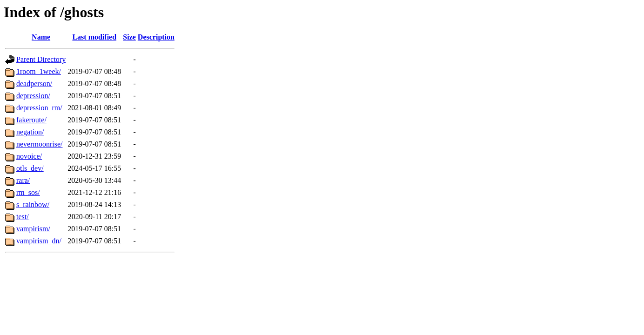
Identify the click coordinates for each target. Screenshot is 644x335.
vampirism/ (33, 229)
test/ (23, 217)
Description (156, 37)
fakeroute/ (31, 120)
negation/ (30, 132)
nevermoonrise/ (40, 144)
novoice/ (29, 156)
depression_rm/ (39, 108)
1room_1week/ (39, 71)
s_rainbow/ (33, 204)
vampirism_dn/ (39, 241)
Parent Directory (41, 59)
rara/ (23, 180)
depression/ (33, 96)
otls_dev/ (30, 168)
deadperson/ (34, 84)
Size (129, 37)
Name (41, 37)
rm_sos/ (28, 192)
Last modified (94, 37)
